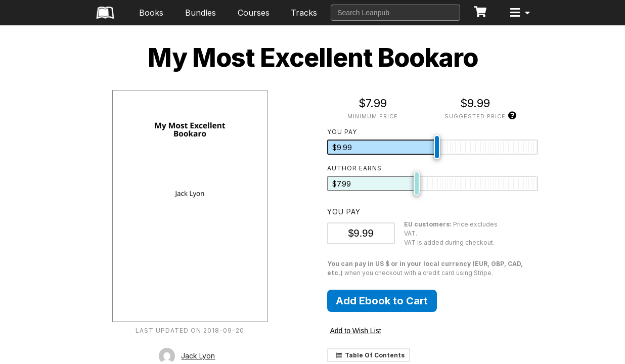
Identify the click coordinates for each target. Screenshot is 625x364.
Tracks (304, 13)
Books (151, 13)
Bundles (200, 13)
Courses (254, 13)
